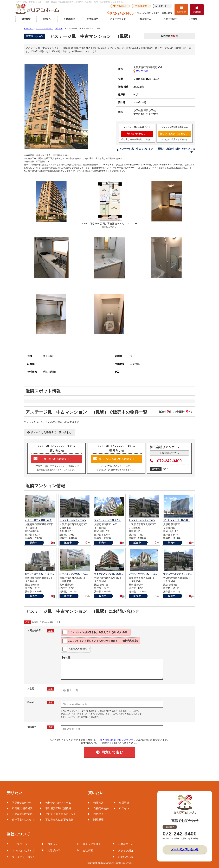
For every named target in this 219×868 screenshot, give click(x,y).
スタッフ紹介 (170, 19)
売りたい (47, 19)
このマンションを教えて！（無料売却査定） (101, 641)
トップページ (20, 844)
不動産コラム (145, 19)
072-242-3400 (166, 461)
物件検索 (26, 19)
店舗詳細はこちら (169, 453)
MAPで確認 (141, 71)
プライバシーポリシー (25, 857)
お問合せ (181, 12)
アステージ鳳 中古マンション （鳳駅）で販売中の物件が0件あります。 (157, 150)
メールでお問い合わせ (185, 849)
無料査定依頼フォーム (58, 803)
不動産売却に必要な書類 (59, 820)
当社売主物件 (101, 808)
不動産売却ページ (22, 803)
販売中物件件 (169, 36)
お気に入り (120, 6)
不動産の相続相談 (22, 808)
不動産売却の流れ (22, 814)
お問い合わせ (126, 857)
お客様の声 (92, 19)
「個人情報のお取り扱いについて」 (117, 740)
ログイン (163, 6)
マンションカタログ (24, 850)
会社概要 (193, 19)
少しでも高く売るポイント (61, 814)
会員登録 (197, 12)
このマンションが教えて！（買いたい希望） (96, 632)
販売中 (34, 543)
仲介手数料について (24, 820)
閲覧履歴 (141, 6)
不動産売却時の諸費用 (58, 808)
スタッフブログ (118, 19)
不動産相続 (69, 19)
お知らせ (53, 844)
